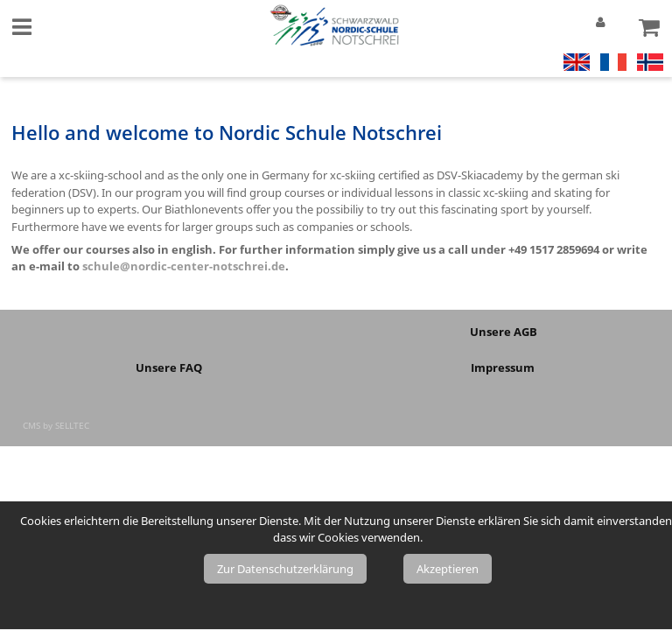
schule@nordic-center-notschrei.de (184, 266)
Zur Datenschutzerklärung (285, 569)
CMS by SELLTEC (56, 425)
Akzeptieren (448, 569)
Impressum (504, 367)
